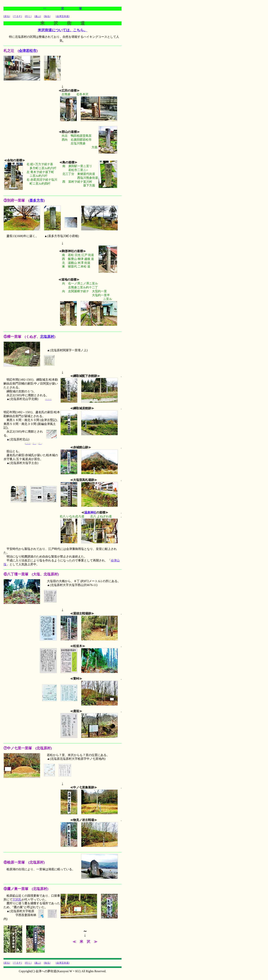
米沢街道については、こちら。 (63, 30)
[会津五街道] (63, 16)
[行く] (28, 16)
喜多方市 (36, 200)
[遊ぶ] (38, 16)
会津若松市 (28, 51)
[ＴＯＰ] (17, 16)
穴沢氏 (17, 900)
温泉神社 (90, 512)
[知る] (47, 16)
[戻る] (7, 16)
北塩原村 (47, 337)
